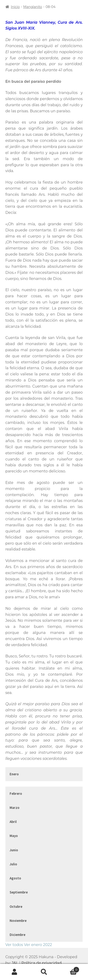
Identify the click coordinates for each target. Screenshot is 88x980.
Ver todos (14, 945)
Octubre (16, 906)
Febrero (16, 793)
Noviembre (18, 921)
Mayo (14, 836)
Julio (13, 864)
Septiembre (19, 892)
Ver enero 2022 (38, 945)
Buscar (44, 972)
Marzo (15, 808)
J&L (15, 963)
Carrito (69, 969)
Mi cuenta (15, 972)
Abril (13, 822)
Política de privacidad (42, 963)
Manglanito (33, 7)
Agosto (15, 878)
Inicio (15, 7)
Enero (14, 774)
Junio (14, 850)
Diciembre (17, 935)
